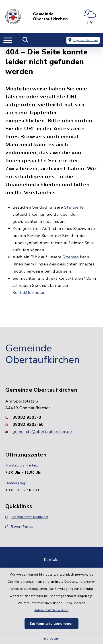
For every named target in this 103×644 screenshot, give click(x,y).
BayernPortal (19, 527)
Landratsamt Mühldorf (27, 517)
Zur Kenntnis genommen (51, 624)
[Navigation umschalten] (8, 40)
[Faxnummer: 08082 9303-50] (51, 425)
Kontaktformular (29, 293)
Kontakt (52, 560)
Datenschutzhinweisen (51, 610)
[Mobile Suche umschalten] (26, 40)
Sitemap (71, 257)
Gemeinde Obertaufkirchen (50, 17)
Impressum (52, 639)
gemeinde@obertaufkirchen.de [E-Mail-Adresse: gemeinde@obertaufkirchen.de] (42, 432)
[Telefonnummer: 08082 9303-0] (51, 417)
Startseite (74, 207)
